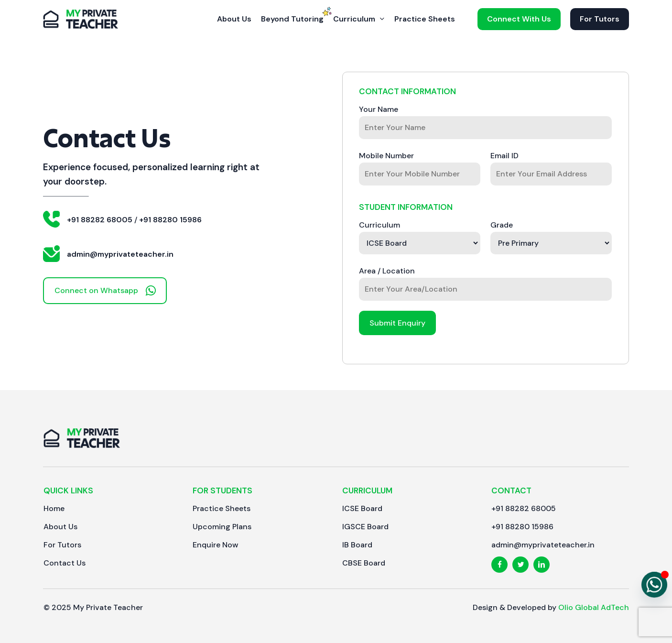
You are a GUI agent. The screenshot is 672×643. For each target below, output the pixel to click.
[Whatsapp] (654, 585)
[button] (105, 291)
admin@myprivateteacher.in (120, 254)
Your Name (379, 109)
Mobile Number (386, 156)
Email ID (504, 156)
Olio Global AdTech (594, 607)
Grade (502, 225)
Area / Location (387, 271)
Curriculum (379, 225)
